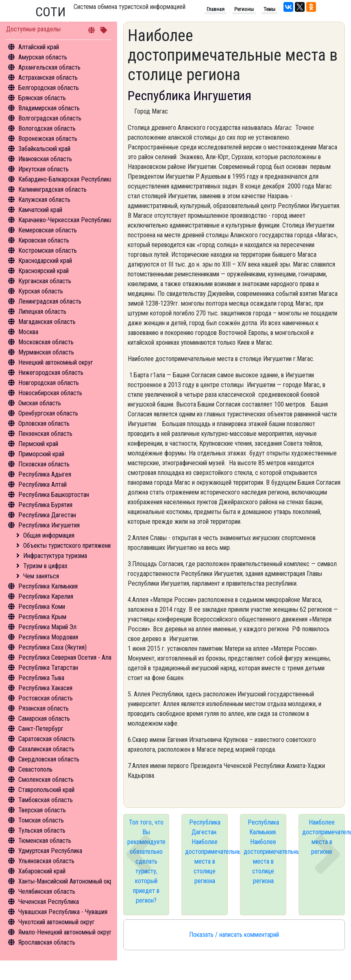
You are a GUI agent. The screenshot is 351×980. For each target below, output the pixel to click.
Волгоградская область (50, 118)
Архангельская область (49, 67)
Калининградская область (52, 189)
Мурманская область (46, 352)
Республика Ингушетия (49, 525)
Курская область (41, 291)
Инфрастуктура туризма (55, 556)
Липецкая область (42, 312)
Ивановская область (45, 159)
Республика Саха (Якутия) (52, 647)
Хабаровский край (42, 871)
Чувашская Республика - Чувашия (63, 912)
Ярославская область (47, 942)
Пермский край (38, 444)
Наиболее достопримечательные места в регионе (324, 837)
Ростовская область (46, 698)
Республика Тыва (41, 678)
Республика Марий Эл (47, 627)
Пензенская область (45, 434)
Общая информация (49, 535)
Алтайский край (39, 47)
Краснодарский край (45, 261)
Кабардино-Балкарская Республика (65, 179)
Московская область (46, 342)
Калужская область (44, 200)
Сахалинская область (46, 749)
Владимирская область (49, 108)
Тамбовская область (46, 800)
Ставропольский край (46, 790)
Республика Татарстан (48, 668)
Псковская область (44, 464)
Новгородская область (49, 383)
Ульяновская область (46, 861)
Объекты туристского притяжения (68, 546)
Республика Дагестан (47, 515)
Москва (28, 332)
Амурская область (43, 57)
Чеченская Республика (49, 902)
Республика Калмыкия (48, 586)
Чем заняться (41, 576)
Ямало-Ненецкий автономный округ (65, 932)
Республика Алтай (43, 485)
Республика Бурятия (45, 505)
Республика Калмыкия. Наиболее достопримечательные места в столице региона (265, 852)
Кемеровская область (48, 230)
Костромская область (48, 250)
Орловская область (44, 423)
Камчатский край (40, 210)
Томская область (41, 820)
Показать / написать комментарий (234, 935)
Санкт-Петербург (41, 729)
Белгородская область (49, 88)
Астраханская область (48, 78)
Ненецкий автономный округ (56, 362)
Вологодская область (47, 128)
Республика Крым (42, 617)
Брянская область (42, 98)
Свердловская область (49, 759)
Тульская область (42, 830)
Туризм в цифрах (45, 566)
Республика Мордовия (48, 637)
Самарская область (44, 719)
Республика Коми (42, 607)
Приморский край (41, 454)
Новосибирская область (50, 393)
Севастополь (35, 769)
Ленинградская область (50, 301)
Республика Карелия (46, 596)
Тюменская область (45, 841)
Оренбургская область (48, 413)
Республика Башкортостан (54, 495)
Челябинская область (47, 891)
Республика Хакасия (45, 688)
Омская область (40, 403)
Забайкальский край (44, 149)
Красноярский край (44, 271)
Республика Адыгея (45, 474)
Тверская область (42, 810)
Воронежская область (48, 139)
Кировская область (44, 240)
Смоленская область (46, 780)
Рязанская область (44, 708)
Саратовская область (47, 739)
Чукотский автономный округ (57, 922)
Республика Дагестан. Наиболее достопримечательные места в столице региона (206, 852)
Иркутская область (44, 169)
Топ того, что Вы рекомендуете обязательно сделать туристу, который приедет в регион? (146, 861)
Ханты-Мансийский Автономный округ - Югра (78, 881)
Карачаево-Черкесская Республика (65, 220)
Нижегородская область (51, 373)
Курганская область (45, 281)
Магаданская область (47, 322)
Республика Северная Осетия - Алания (69, 657)
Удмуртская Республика (50, 851)
